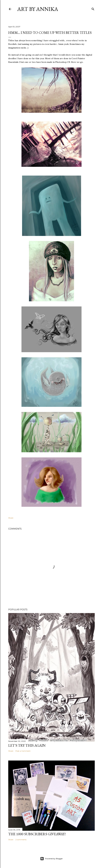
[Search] (93, 8)
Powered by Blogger (51, 859)
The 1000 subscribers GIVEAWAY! (37, 834)
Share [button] (11, 518)
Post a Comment (23, 751)
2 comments (21, 840)
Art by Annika (38, 9)
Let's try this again (27, 745)
